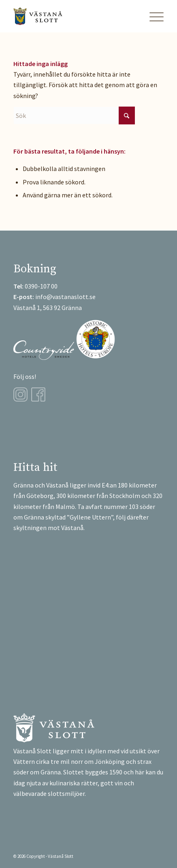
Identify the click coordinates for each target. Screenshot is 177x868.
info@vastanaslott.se (65, 297)
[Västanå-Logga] (74, 16)
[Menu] (152, 16)
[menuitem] (152, 16)
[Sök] (74, 115)
